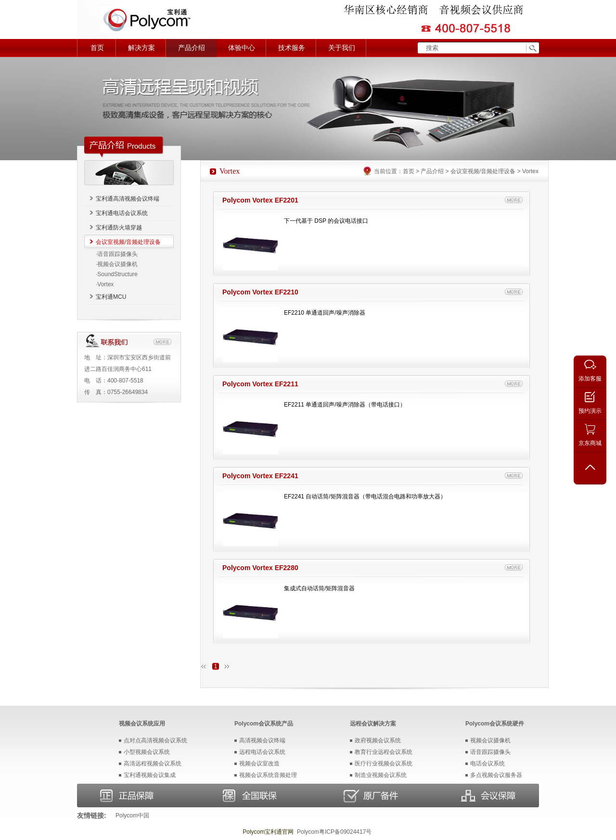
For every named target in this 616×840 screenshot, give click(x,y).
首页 (97, 48)
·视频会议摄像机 (117, 264)
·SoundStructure (117, 274)
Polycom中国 (132, 815)
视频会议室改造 (259, 764)
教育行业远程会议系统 (384, 752)
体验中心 (242, 48)
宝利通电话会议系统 (122, 213)
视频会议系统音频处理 (268, 775)
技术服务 (292, 48)
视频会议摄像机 (490, 740)
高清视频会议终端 (262, 740)
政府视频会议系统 (378, 740)
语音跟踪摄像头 (490, 752)
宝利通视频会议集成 (150, 775)
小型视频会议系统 (147, 752)
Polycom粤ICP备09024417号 (334, 832)
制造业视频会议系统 (381, 775)
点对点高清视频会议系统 (155, 740)
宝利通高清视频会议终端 (128, 199)
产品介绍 (192, 48)
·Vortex (105, 284)
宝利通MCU (111, 297)
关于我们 (342, 48)
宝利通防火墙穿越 (119, 228)
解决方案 (141, 48)
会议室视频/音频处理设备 (128, 242)
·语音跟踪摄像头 (117, 254)
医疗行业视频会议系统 (384, 764)
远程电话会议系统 (262, 752)
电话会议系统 (488, 764)
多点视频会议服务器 (496, 775)
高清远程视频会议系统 (153, 764)
